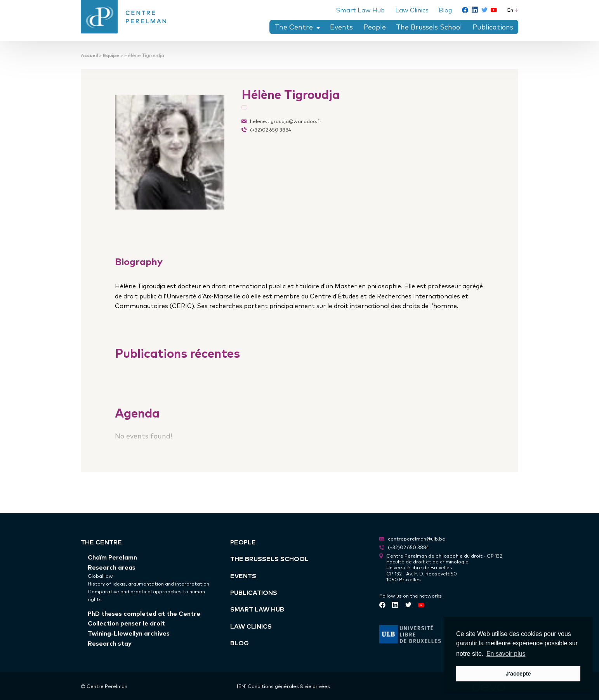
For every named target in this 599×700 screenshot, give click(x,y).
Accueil (89, 55)
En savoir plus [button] (506, 654)
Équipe (111, 55)
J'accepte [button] (518, 674)
